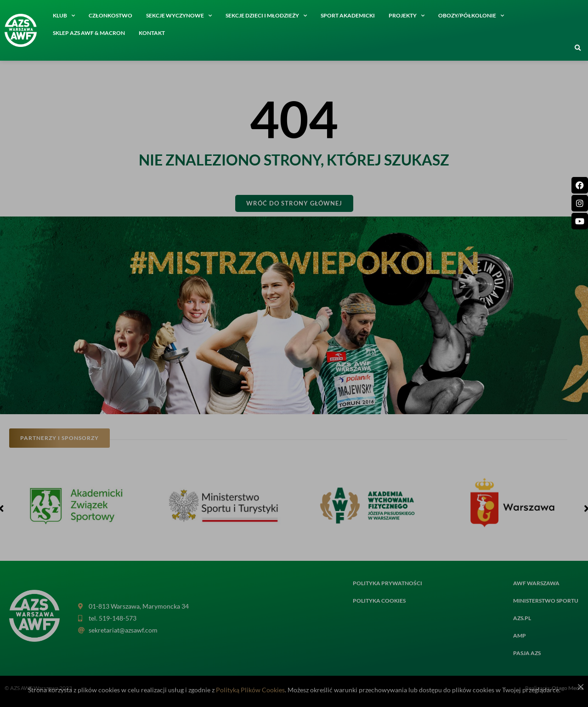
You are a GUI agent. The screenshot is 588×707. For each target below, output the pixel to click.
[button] (578, 48)
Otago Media (568, 688)
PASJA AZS (527, 653)
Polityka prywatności (387, 583)
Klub (64, 16)
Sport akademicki (348, 15)
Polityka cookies (379, 601)
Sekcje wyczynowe (179, 16)
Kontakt (152, 33)
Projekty (407, 16)
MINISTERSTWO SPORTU (546, 601)
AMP (520, 636)
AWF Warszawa (536, 583)
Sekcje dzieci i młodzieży (266, 16)
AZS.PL (522, 618)
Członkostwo (110, 15)
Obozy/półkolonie (471, 16)
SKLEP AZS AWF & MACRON (89, 33)
